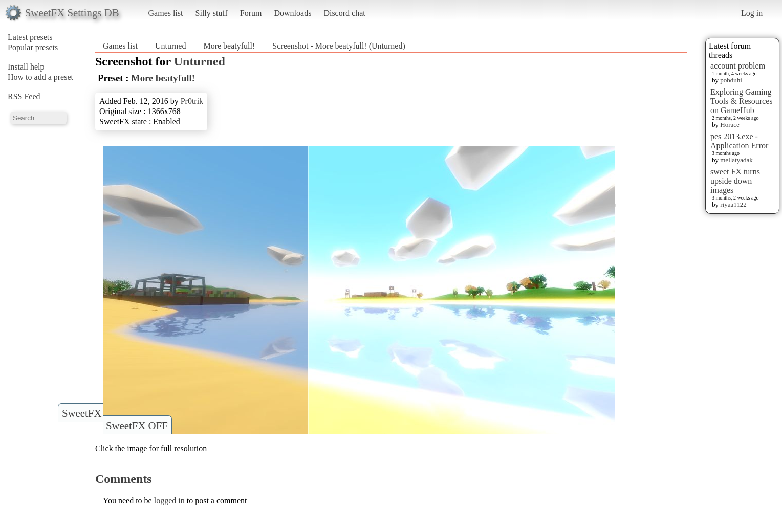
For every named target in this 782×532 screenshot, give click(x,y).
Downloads (292, 13)
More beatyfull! (229, 46)
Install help (26, 67)
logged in (169, 501)
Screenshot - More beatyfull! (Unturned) (339, 46)
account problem (738, 66)
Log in (752, 13)
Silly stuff (212, 13)
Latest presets (30, 37)
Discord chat (344, 13)
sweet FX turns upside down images (735, 181)
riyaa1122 (733, 204)
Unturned (170, 46)
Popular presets (33, 47)
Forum (251, 13)
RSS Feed (24, 96)
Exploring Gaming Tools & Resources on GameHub (742, 101)
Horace (730, 125)
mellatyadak (736, 160)
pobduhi (731, 80)
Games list (166, 13)
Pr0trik (192, 101)
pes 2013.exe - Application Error (739, 141)
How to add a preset (40, 77)
